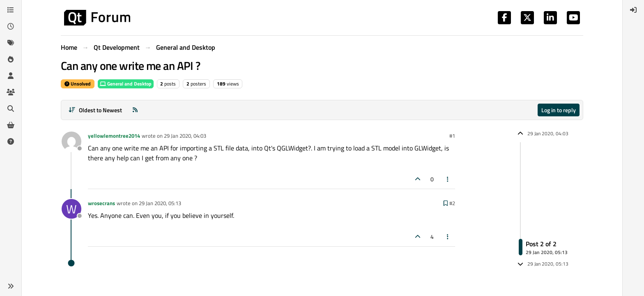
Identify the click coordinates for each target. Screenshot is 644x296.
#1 (452, 136)
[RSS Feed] (135, 110)
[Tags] (11, 43)
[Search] (11, 109)
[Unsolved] (11, 141)
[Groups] (11, 92)
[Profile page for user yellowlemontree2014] (71, 141)
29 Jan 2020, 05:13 (160, 203)
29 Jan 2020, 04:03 (185, 136)
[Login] (633, 10)
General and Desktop (126, 84)
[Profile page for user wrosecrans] (71, 209)
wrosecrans (101, 203)
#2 (452, 203)
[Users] (11, 76)
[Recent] (11, 26)
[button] (11, 286)
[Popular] (11, 59)
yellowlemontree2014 (114, 136)
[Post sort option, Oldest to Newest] (95, 110)
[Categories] (11, 10)
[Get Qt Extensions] (11, 125)
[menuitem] (633, 10)
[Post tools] (448, 179)
